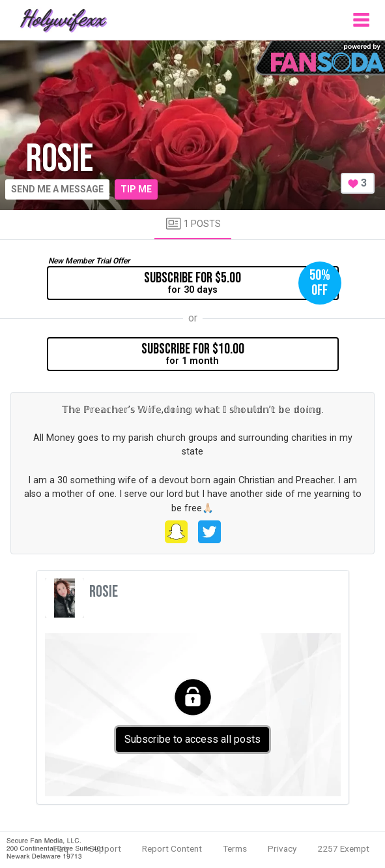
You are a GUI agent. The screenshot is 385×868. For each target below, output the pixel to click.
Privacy (282, 848)
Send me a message (57, 189)
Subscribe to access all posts (192, 739)
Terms (235, 848)
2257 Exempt (343, 848)
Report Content (172, 848)
